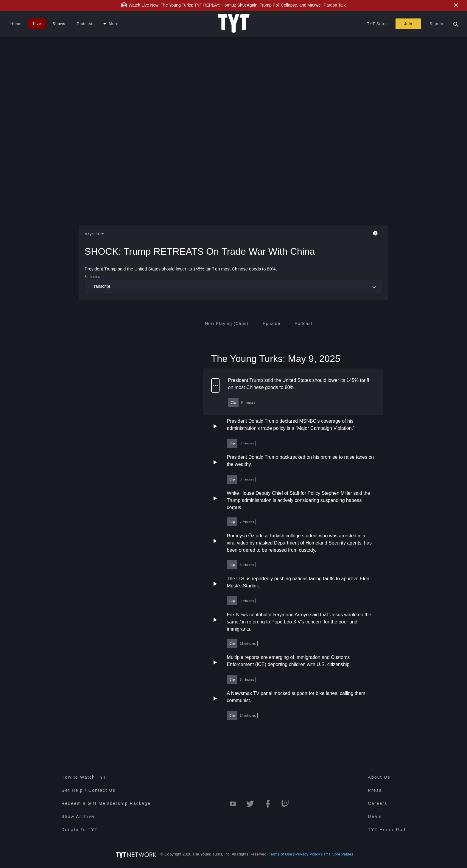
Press (375, 790)
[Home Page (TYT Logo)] (234, 24)
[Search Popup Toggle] (456, 24)
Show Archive (78, 816)
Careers (378, 803)
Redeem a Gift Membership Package (106, 803)
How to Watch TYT (84, 777)
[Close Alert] (456, 5)
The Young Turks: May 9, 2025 (276, 358)
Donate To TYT (80, 830)
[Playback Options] (376, 233)
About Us (379, 777)
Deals (375, 816)
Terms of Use (280, 854)
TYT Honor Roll (387, 830)
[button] (233, 287)
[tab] (227, 323)
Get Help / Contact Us (88, 790)
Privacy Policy (308, 854)
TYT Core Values (338, 854)
